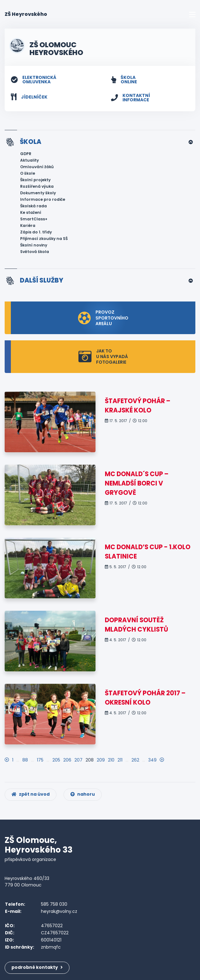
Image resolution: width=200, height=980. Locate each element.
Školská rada (33, 206)
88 (25, 760)
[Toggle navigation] (192, 14)
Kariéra (28, 225)
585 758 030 (54, 904)
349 (152, 760)
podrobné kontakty (37, 967)
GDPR (26, 154)
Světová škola (35, 252)
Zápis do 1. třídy (36, 232)
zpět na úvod (31, 794)
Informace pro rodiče (43, 199)
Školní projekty (35, 180)
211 (120, 760)
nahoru (83, 794)
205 (56, 760)
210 (111, 760)
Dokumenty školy (38, 193)
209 (101, 760)
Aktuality (29, 160)
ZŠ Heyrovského (26, 14)
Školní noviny (34, 245)
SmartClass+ (34, 219)
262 (135, 760)
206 (67, 760)
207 (78, 760)
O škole (28, 173)
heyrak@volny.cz (59, 911)
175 (40, 760)
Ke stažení (31, 212)
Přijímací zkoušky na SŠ (44, 239)
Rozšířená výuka (37, 186)
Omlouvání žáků (37, 167)
